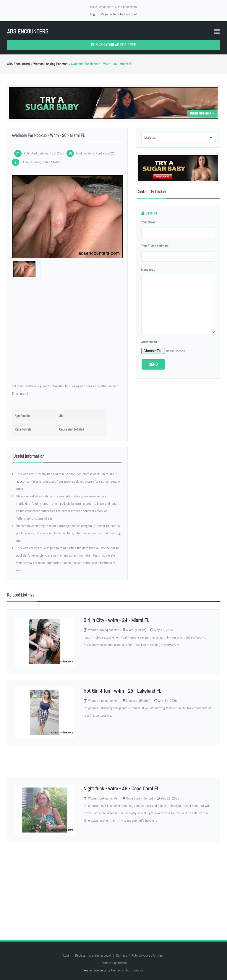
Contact (122, 955)
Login (94, 14)
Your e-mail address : (155, 246)
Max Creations (134, 970)
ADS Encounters (28, 32)
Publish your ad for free (113, 45)
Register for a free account (119, 14)
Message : (148, 270)
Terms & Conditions (113, 963)
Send (153, 364)
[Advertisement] (113, 885)
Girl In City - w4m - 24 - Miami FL (116, 620)
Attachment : (150, 342)
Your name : (149, 222)
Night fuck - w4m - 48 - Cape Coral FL (121, 788)
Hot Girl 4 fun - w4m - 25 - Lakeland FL (122, 691)
